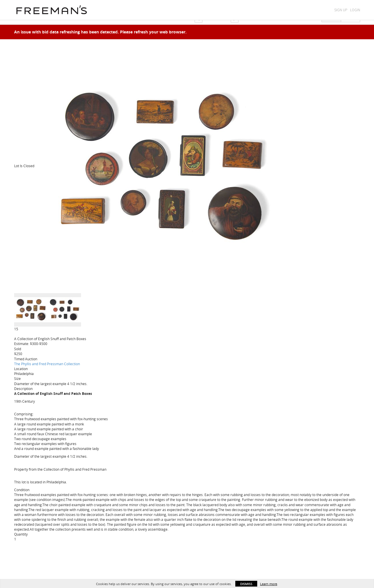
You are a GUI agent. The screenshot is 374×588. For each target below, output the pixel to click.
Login (355, 10)
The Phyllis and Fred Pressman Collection (47, 364)
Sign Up (341, 10)
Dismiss (246, 584)
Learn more (269, 584)
